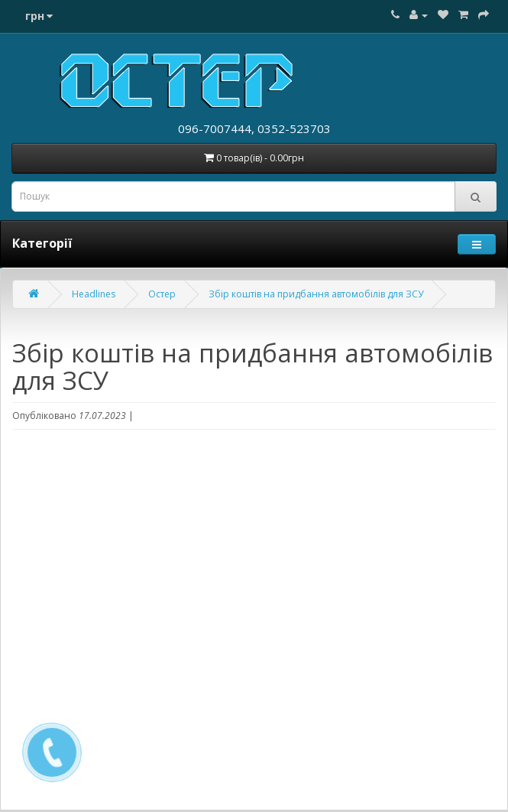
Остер (162, 294)
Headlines (94, 294)
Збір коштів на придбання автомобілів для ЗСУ (316, 294)
